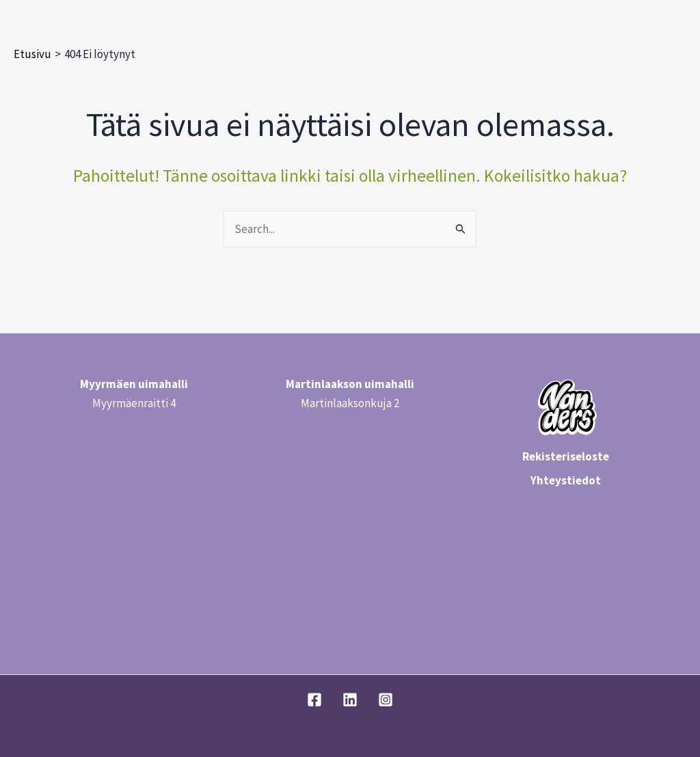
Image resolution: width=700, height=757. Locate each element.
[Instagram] (386, 700)
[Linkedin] (350, 700)
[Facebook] (314, 700)
